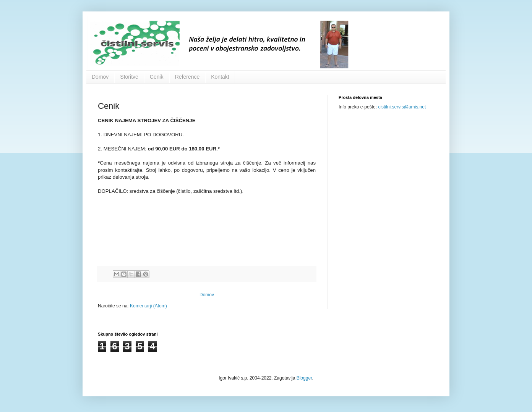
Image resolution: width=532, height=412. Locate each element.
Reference (187, 77)
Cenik (157, 77)
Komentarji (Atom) (148, 306)
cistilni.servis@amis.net (402, 107)
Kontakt (220, 77)
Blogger (304, 378)
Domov (100, 77)
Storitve (129, 77)
